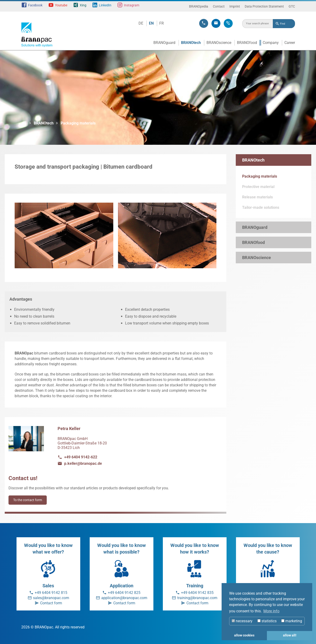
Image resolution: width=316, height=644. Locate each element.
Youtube (61, 5)
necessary (242, 621)
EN (151, 23)
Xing (83, 5)
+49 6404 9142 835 (197, 593)
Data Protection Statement (264, 6)
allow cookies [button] (244, 635)
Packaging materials (78, 123)
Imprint (235, 6)
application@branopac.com (124, 598)
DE (141, 23)
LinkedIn (105, 5)
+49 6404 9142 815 (51, 593)
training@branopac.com (197, 598)
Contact (219, 6)
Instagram (132, 5)
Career (290, 43)
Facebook (35, 5)
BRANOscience (219, 43)
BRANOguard (164, 43)
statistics (267, 621)
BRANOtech (191, 43)
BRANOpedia (199, 6)
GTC (292, 6)
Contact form (51, 603)
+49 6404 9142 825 (124, 593)
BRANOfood (247, 43)
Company (271, 43)
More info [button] (271, 611)
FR (162, 23)
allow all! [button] (290, 635)
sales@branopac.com (51, 598)
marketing (292, 621)
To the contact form (28, 500)
